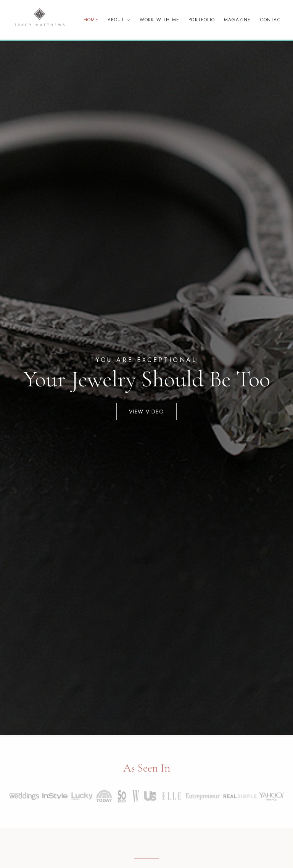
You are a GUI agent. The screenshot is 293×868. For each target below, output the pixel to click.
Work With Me (159, 20)
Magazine (237, 20)
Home (91, 20)
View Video (146, 412)
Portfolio (202, 20)
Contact (272, 20)
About (119, 20)
